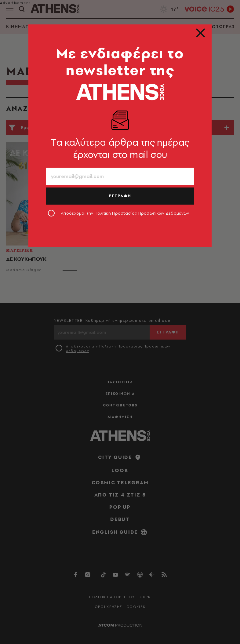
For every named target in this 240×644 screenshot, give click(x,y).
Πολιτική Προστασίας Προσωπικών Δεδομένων (142, 213)
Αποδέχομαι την (125, 213)
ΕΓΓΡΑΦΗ (120, 196)
